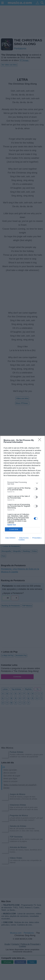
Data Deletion (10, 538)
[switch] (36, 489)
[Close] (40, 440)
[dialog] (22, 490)
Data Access (24, 538)
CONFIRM (14, 529)
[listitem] (22, 483)
